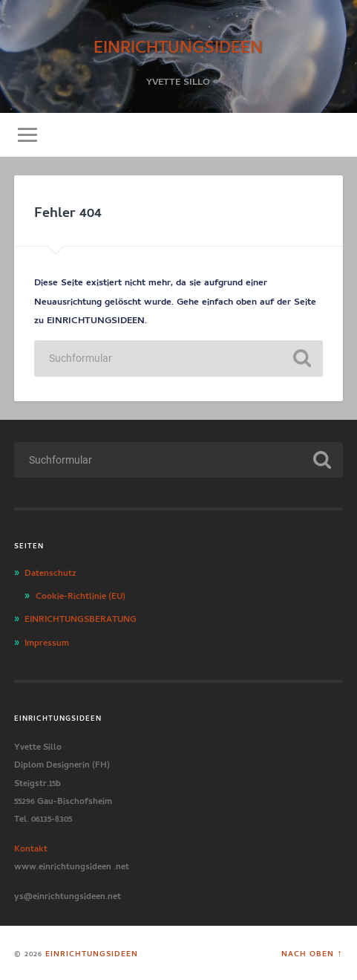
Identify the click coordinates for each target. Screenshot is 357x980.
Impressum (47, 641)
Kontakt (31, 847)
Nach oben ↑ (312, 953)
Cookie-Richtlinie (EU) (81, 594)
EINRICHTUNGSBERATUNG (81, 617)
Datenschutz (50, 571)
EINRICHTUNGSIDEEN (178, 45)
